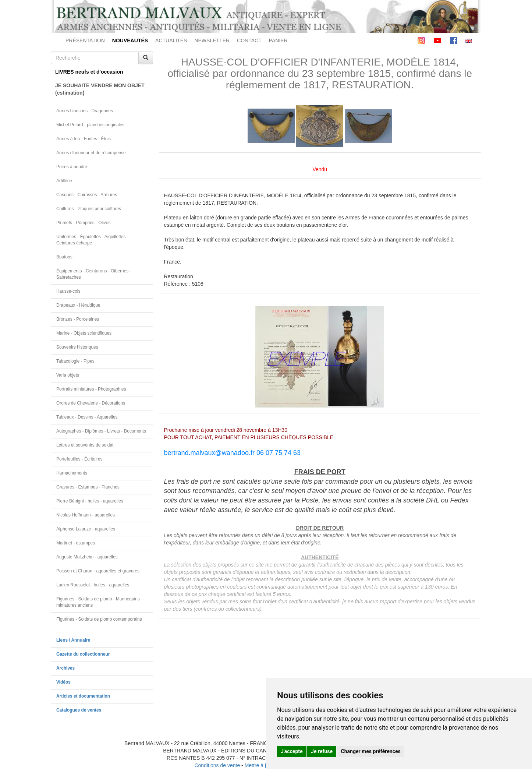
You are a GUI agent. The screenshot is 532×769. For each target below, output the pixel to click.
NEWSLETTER (212, 40)
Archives (65, 668)
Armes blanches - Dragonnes (85, 111)
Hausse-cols (68, 291)
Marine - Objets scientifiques (84, 333)
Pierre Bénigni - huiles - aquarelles (90, 501)
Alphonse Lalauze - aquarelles (86, 529)
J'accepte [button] (292, 751)
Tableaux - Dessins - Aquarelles (87, 417)
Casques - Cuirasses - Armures (87, 195)
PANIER (278, 40)
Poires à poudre (72, 167)
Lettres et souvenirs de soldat (85, 445)
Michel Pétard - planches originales (90, 125)
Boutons (64, 257)
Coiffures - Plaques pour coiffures (89, 209)
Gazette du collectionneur (83, 654)
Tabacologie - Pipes (75, 361)
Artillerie (64, 181)
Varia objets (68, 375)
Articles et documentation (83, 696)
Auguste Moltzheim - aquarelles (87, 557)
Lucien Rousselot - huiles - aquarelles (93, 585)
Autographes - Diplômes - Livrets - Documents (101, 431)
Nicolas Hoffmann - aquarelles (86, 515)
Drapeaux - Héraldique (78, 305)
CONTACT (249, 40)
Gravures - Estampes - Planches (88, 487)
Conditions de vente (217, 765)
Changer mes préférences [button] (371, 751)
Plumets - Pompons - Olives (83, 223)
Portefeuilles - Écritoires (79, 459)
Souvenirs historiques (77, 347)
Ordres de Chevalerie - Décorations (91, 403)
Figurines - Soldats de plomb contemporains (99, 619)
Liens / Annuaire (73, 640)
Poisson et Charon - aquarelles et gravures (98, 571)
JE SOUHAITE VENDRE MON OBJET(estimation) (100, 89)
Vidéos (63, 682)
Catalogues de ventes (79, 710)
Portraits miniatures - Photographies (91, 389)
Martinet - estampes (76, 543)
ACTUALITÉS (171, 40)
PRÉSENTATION (85, 40)
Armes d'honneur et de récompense (91, 153)
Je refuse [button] (322, 751)
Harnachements (72, 473)
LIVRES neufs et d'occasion (89, 72)
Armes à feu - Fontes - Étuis (84, 139)
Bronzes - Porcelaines (78, 319)
